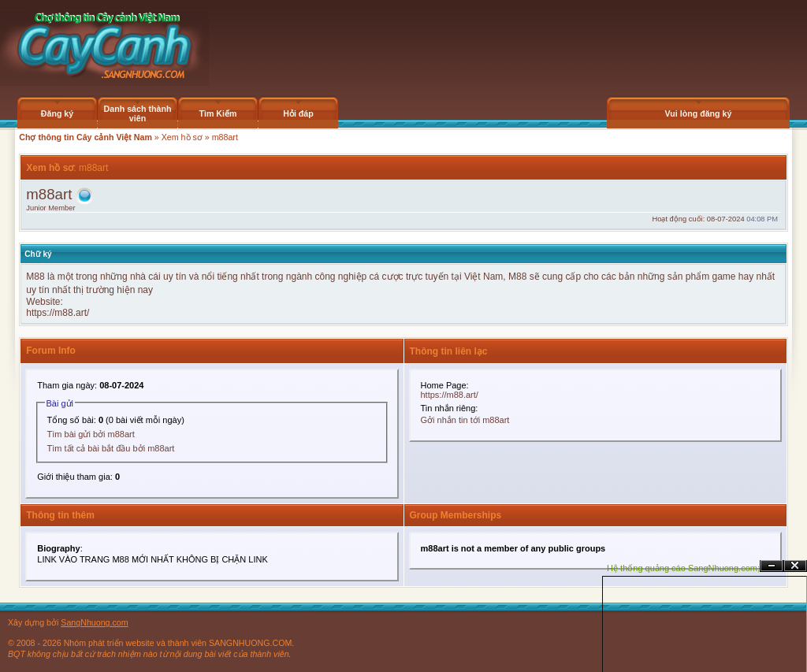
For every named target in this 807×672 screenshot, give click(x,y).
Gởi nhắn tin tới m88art (465, 420)
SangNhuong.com (94, 622)
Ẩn (772, 566)
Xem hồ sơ (182, 137)
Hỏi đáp (298, 113)
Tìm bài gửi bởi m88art (91, 434)
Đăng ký (57, 113)
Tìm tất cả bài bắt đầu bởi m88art (111, 448)
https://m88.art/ (58, 313)
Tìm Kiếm (218, 113)
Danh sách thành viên (138, 113)
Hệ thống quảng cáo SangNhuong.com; (683, 568)
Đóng (795, 566)
